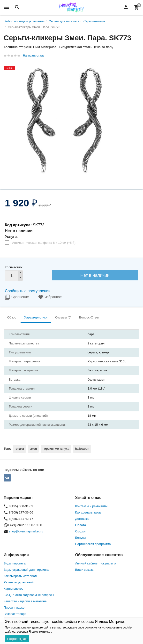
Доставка (82, 519)
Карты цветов (14, 589)
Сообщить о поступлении (28, 291)
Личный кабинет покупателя (96, 563)
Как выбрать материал (20, 576)
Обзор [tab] (12, 317)
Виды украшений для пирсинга (26, 570)
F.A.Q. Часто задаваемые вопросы (29, 595)
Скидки (80, 531)
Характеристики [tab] (36, 317)
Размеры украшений (19, 582)
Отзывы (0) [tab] (63, 317)
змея (33, 449)
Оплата (81, 525)
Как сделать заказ (88, 512)
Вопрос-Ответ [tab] (89, 317)
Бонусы (81, 538)
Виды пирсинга (15, 563)
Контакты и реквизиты (91, 506)
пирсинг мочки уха (56, 449)
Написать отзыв (34, 56)
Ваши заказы (85, 570)
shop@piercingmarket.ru (26, 531)
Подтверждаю (17, 639)
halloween (82, 449)
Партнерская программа (93, 544)
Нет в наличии (95, 275)
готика (19, 449)
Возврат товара (15, 614)
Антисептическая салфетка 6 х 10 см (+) (44, 243)
